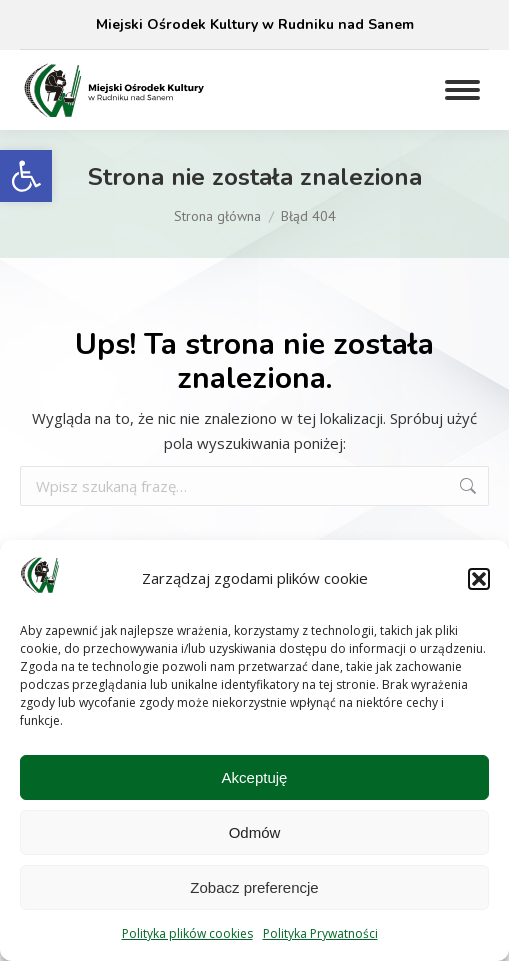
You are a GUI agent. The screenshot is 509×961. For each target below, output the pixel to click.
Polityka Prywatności (320, 933)
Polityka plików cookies (187, 933)
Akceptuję (255, 777)
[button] (26, 176)
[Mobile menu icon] (462, 90)
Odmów (255, 832)
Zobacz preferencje (254, 887)
